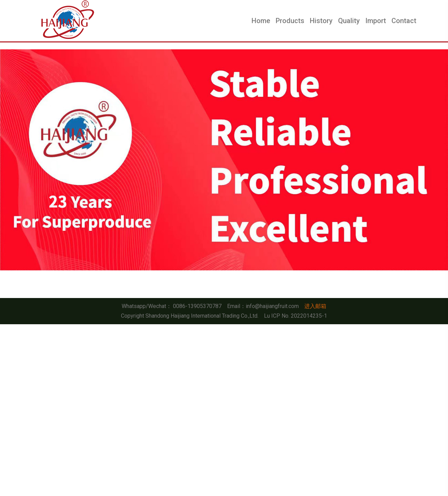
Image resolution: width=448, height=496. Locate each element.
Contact (404, 21)
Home (261, 21)
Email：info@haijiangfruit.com (263, 306)
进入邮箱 (315, 306)
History (321, 21)
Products (290, 21)
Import (376, 21)
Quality (349, 21)
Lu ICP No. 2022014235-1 (296, 316)
